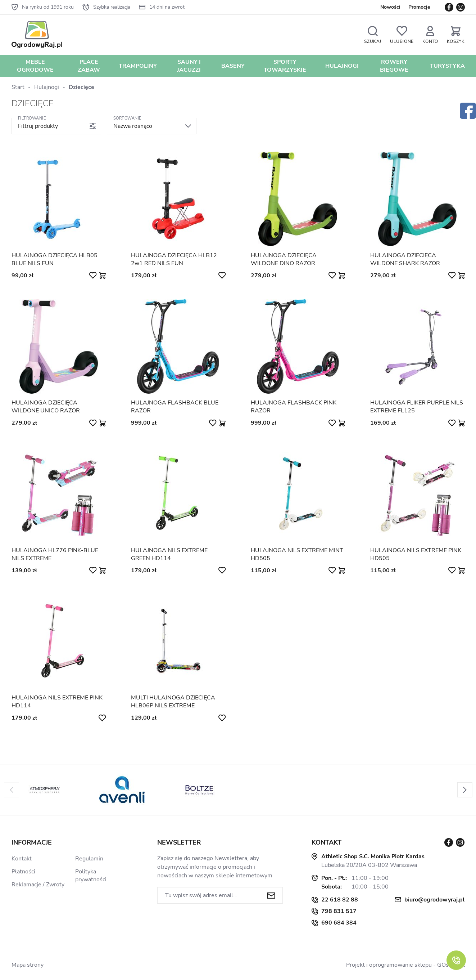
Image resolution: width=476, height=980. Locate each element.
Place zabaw (89, 66)
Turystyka (447, 66)
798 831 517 (339, 911)
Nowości (390, 7)
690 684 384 (339, 923)
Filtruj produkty (38, 126)
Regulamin (89, 859)
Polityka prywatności (91, 876)
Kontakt (22, 859)
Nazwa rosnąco (133, 126)
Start (18, 87)
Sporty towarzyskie (285, 66)
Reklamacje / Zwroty (38, 885)
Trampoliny (138, 66)
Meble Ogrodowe (35, 66)
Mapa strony (28, 965)
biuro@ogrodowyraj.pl (434, 900)
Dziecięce (81, 87)
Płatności (23, 872)
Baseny (233, 66)
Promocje (419, 7)
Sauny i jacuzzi (189, 66)
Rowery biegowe (394, 66)
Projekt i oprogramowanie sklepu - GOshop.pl (405, 965)
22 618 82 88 (340, 900)
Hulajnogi (342, 66)
